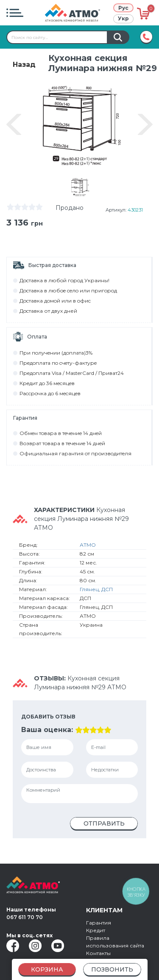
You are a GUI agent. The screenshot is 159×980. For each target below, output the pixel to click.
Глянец (89, 591)
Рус (123, 8)
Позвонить (112, 969)
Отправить (104, 826)
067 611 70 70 (25, 917)
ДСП (107, 591)
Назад (24, 65)
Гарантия (99, 923)
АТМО (88, 547)
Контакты (98, 953)
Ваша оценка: (47, 732)
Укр (123, 18)
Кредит (96, 930)
